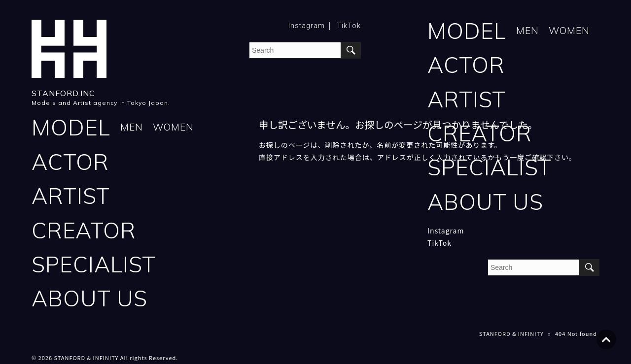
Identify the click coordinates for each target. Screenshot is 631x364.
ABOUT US (485, 203)
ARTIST (467, 100)
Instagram (307, 26)
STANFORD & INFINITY (511, 335)
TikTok (349, 26)
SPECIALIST (490, 168)
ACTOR (466, 65)
